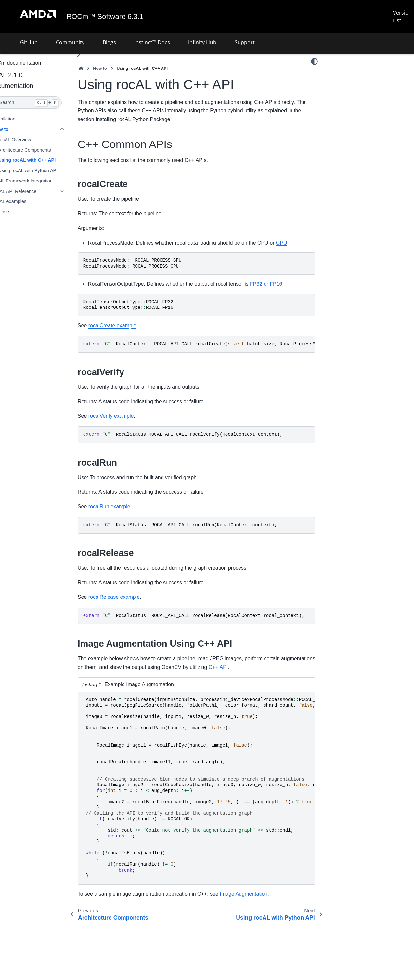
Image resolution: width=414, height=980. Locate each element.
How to (16, 129)
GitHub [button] (29, 42)
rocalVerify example (127, 416)
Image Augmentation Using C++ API (374, 126)
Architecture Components (40, 150)
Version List (402, 17)
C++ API (269, 667)
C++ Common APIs (352, 74)
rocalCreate (348, 84)
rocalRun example (125, 506)
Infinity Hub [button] (202, 42)
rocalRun (346, 105)
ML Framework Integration (41, 181)
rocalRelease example (130, 597)
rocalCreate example (128, 325)
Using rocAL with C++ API (42, 160)
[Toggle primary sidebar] (94, 54)
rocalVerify (347, 94)
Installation (20, 119)
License (17, 212)
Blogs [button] (109, 42)
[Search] (41, 103)
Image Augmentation (259, 894)
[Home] (97, 68)
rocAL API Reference (30, 191)
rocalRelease (350, 115)
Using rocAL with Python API (43, 170)
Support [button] (245, 42)
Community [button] (70, 42)
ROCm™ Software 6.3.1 (105, 17)
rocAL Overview (30, 140)
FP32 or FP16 (282, 284)
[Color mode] (314, 61)
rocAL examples (25, 201)
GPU (297, 243)
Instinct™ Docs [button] (152, 42)
